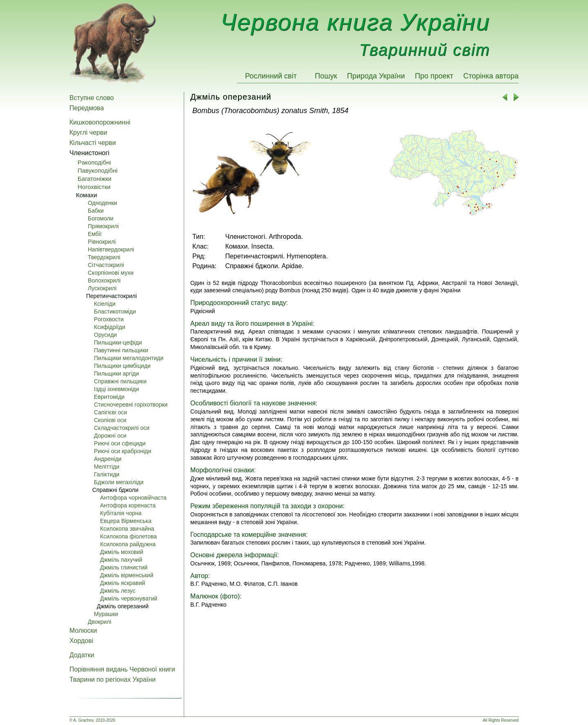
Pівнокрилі (102, 242)
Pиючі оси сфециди (120, 443)
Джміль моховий (122, 552)
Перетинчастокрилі (111, 296)
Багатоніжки (95, 179)
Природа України (376, 76)
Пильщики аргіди (116, 374)
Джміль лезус (118, 591)
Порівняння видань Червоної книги (122, 669)
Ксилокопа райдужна (128, 544)
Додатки (82, 655)
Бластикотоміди (115, 311)
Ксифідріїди (110, 327)
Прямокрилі (103, 226)
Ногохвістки (94, 187)
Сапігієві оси (110, 412)
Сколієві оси (110, 420)
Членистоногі (89, 153)
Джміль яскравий (122, 583)
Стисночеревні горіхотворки (131, 405)
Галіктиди (107, 474)
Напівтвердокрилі (111, 249)
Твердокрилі (104, 257)
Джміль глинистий (124, 567)
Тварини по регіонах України (112, 679)
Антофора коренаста (128, 505)
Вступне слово (92, 98)
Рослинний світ (271, 76)
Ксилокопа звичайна (127, 529)
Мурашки (106, 614)
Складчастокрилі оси (122, 428)
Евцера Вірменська (126, 521)
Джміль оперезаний (123, 606)
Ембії (95, 234)
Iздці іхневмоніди (116, 389)
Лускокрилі (102, 288)
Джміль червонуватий (129, 598)
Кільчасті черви (93, 143)
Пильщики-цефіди (118, 342)
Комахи (87, 195)
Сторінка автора (491, 76)
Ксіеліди (105, 304)
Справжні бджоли (115, 490)
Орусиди (105, 335)
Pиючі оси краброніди (122, 451)
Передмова (87, 108)
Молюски (83, 630)
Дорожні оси (110, 436)
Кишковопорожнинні (100, 122)
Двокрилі (100, 622)
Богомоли (101, 218)
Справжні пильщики (120, 381)
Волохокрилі (104, 280)
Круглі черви (88, 132)
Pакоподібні (94, 162)
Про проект (434, 76)
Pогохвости (109, 319)
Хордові (81, 641)
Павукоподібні (98, 170)
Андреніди (108, 459)
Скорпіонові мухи (111, 273)
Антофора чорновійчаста (133, 498)
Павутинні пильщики (121, 350)
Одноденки (102, 203)
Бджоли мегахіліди (119, 482)
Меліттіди (107, 467)
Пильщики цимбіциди (122, 366)
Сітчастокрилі (106, 265)
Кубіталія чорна (121, 513)
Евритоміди (109, 397)
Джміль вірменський (127, 575)
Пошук (326, 76)
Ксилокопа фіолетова (128, 536)
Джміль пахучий (121, 560)
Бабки (96, 211)
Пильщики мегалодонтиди (129, 358)
